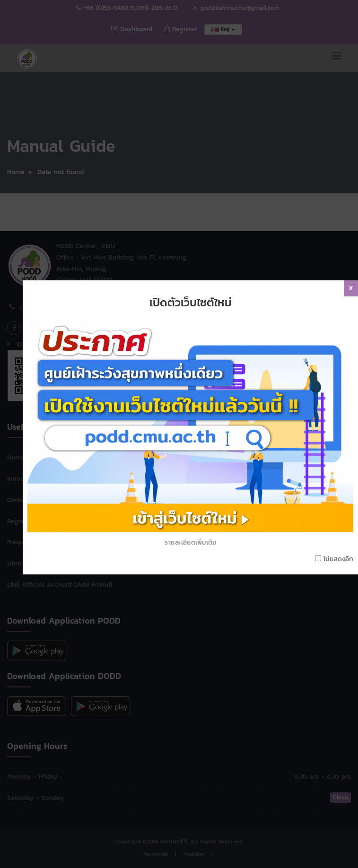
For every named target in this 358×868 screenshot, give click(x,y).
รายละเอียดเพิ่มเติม (193, 504)
